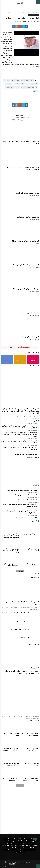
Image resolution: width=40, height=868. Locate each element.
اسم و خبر (8, 847)
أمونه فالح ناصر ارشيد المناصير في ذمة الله (26, 289)
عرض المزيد (20, 571)
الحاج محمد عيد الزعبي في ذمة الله (28, 337)
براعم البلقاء (28, 845)
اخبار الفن (21, 845)
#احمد (23, 80)
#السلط (16, 84)
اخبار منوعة (7, 843)
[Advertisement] (20, 472)
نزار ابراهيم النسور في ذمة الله (29, 313)
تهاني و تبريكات (6, 845)
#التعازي (35, 91)
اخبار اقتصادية (7, 839)
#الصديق (28, 87)
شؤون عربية (7, 850)
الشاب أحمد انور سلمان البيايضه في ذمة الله (25, 241)
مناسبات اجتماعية (16, 847)
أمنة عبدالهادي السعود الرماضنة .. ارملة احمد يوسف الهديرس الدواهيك (20, 142)
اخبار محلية (29, 839)
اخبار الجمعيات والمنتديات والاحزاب (28, 850)
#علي (18, 80)
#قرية (23, 87)
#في (8, 80)
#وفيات (32, 84)
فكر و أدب (36, 845)
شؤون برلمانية (21, 843)
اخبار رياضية (33, 841)
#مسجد (7, 84)
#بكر (33, 87)
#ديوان (12, 87)
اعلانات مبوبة (15, 841)
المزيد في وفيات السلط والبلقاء (19, 120)
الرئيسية (37, 12)
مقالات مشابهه (19, 115)
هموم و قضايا (14, 845)
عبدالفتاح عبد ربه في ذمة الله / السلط (27, 193)
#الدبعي (13, 80)
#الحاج (32, 80)
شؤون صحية (15, 850)
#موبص (18, 87)
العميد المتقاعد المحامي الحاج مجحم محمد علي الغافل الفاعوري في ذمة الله (22, 168)
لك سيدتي (14, 843)
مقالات (22, 841)
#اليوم (21, 84)
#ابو (36, 87)
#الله (36, 84)
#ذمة (4, 80)
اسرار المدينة (7, 841)
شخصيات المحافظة (31, 843)
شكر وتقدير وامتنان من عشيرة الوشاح (27, 217)
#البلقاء (26, 84)
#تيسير (27, 80)
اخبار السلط (15, 839)
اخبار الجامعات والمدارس (28, 847)
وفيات (27, 841)
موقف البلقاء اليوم (20, 852)
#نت (12, 84)
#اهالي (8, 87)
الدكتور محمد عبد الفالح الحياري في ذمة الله (26, 265)
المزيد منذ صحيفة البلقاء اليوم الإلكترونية (19, 117)
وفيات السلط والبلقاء (30, 12)
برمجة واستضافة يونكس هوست (20, 864)
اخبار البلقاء (22, 839)
